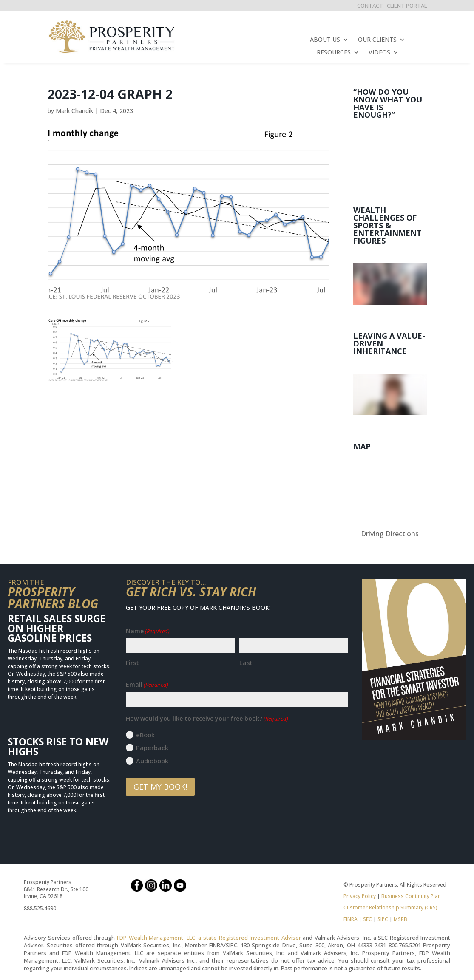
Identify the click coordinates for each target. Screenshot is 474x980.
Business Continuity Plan (411, 896)
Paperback (152, 748)
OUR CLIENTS (377, 40)
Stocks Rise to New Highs (58, 746)
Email (147, 685)
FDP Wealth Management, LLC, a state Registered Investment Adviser (209, 938)
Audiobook (152, 761)
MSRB (400, 919)
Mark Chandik (74, 111)
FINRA (351, 919)
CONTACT (370, 6)
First (132, 663)
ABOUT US (325, 40)
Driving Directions (390, 534)
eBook (145, 735)
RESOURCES (334, 53)
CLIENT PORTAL (407, 6)
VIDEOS (379, 53)
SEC (368, 919)
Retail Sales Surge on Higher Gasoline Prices (57, 628)
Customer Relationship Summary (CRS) (390, 908)
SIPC (383, 919)
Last (246, 663)
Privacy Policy (360, 896)
